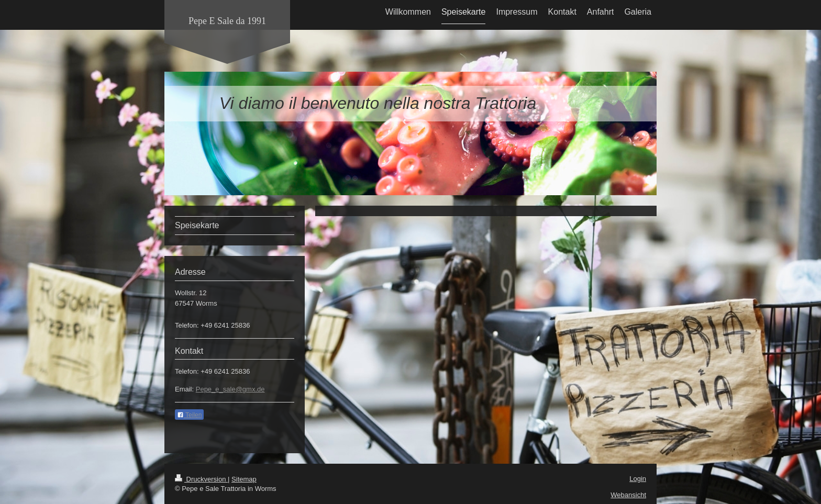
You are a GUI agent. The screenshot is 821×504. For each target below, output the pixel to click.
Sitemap (244, 479)
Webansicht (628, 495)
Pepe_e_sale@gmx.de (230, 389)
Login (638, 479)
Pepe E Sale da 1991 (227, 21)
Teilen (189, 415)
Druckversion (201, 479)
